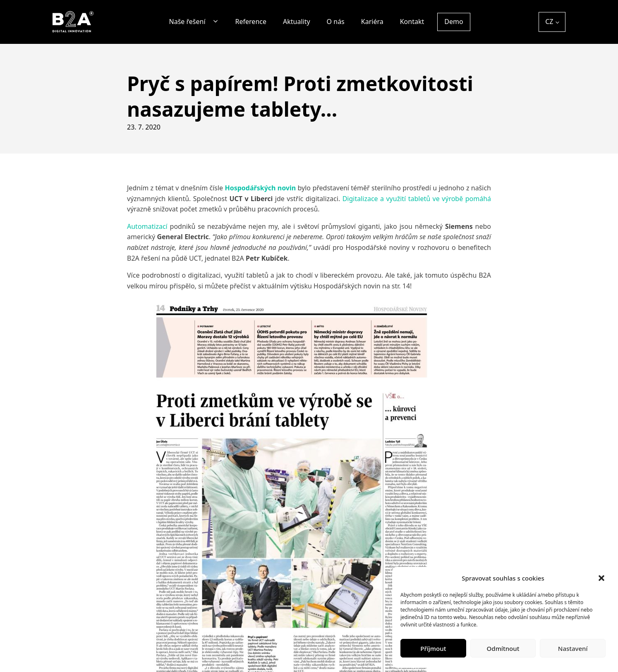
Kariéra (372, 22)
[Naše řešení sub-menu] (217, 22)
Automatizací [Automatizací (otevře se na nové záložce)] (147, 226)
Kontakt (412, 22)
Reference (251, 22)
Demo (454, 22)
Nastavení (573, 648)
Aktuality (297, 22)
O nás (336, 22)
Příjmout (433, 648)
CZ (549, 22)
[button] (601, 578)
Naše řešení (187, 22)
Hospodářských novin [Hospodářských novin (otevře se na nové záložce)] (260, 188)
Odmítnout (503, 648)
